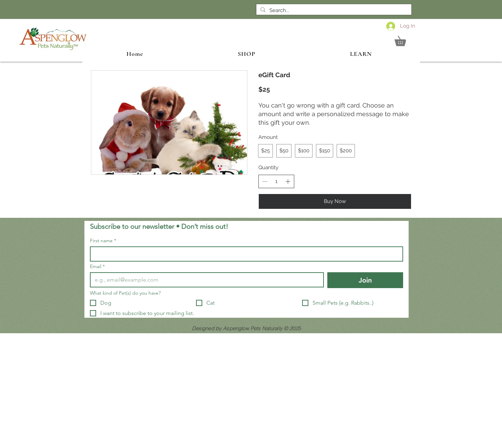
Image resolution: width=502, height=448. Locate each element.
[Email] (205, 280)
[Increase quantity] (288, 181)
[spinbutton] (276, 181)
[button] (405, 39)
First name (103, 241)
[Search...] (333, 11)
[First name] (244, 254)
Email (97, 267)
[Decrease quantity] (265, 181)
